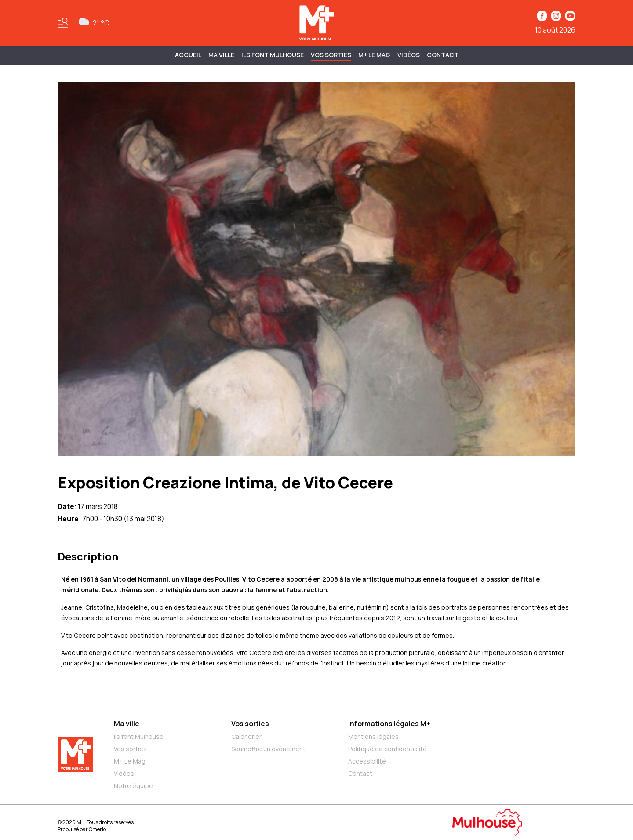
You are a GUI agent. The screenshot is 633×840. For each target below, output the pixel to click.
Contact (443, 55)
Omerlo (97, 829)
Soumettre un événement (268, 749)
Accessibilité (367, 761)
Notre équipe (133, 786)
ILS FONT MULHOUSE (273, 55)
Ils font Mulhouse (139, 736)
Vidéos (409, 55)
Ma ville (127, 724)
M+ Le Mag (374, 55)
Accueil (188, 55)
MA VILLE (221, 55)
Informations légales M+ (389, 724)
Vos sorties (331, 55)
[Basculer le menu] (63, 23)
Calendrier (246, 736)
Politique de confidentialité (387, 749)
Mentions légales (373, 736)
